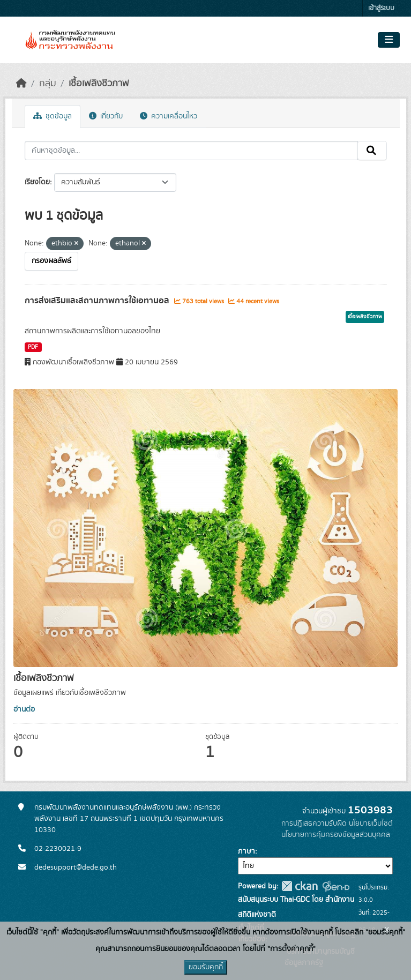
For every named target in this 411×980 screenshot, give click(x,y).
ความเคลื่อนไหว (169, 116)
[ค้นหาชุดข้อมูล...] (191, 151)
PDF (33, 347)
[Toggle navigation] (389, 40)
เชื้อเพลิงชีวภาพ (99, 84)
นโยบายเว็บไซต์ (371, 824)
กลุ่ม (48, 84)
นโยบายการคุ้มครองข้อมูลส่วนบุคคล (336, 835)
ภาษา (246, 851)
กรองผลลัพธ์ (51, 261)
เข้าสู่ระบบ (381, 8)
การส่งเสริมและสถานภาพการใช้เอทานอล (98, 301)
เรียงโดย (37, 182)
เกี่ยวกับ (106, 116)
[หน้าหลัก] (21, 84)
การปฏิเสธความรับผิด (314, 824)
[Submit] (372, 151)
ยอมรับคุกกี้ (206, 967)
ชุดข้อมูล (53, 116)
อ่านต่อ (24, 709)
